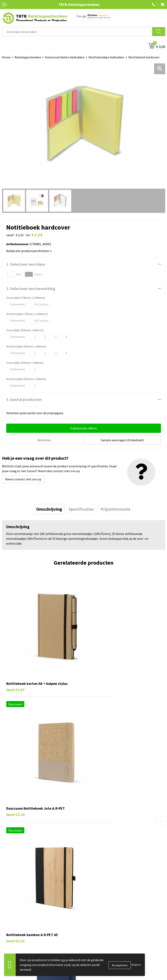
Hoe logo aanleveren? (101, 859)
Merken (7, 934)
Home (6, 57)
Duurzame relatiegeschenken (22, 904)
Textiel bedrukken (14, 922)
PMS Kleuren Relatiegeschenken (108, 853)
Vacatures (92, 898)
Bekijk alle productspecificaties (29, 251)
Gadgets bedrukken (15, 910)
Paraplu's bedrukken (16, 928)
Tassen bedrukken (14, 898)
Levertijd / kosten (98, 835)
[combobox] (77, 32)
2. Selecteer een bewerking (31, 288)
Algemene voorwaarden (102, 928)
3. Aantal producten (24, 399)
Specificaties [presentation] (81, 508)
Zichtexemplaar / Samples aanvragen (111, 865)
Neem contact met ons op (23, 479)
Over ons (92, 892)
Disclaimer (93, 922)
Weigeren (136, 965)
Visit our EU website (99, 934)
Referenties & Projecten (102, 910)
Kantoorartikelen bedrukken (65, 57)
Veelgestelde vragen (99, 829)
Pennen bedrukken (15, 892)
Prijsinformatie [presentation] (115, 508)
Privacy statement (98, 916)
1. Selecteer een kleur (26, 264)
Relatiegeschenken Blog (102, 904)
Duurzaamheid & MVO (100, 871)
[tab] (49, 508)
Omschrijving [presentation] (49, 508)
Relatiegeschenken (28, 57)
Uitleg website (96, 841)
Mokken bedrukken (15, 916)
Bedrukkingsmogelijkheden (104, 847)
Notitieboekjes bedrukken (106, 57)
